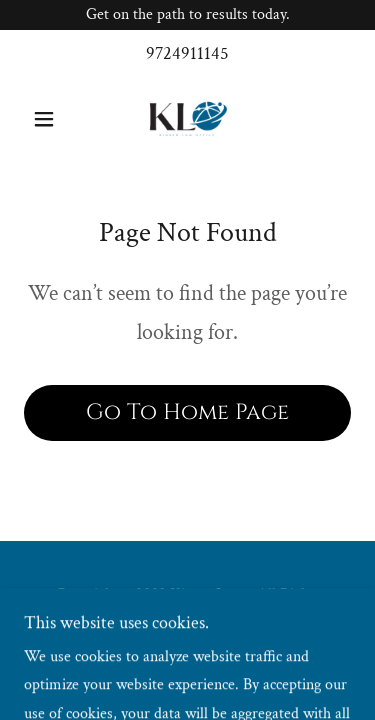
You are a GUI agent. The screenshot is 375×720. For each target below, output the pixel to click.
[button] (48, 119)
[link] (187, 119)
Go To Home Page (187, 412)
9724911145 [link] (187, 53)
